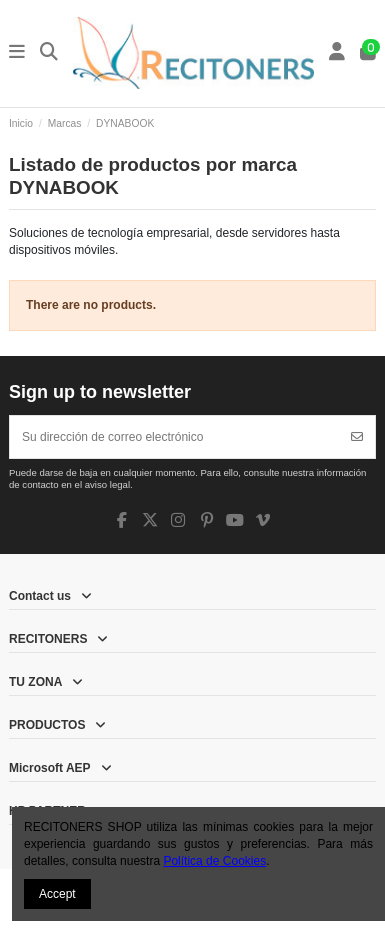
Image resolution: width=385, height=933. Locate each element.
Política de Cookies (214, 861)
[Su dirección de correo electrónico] (175, 437)
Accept (57, 894)
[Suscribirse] (357, 437)
